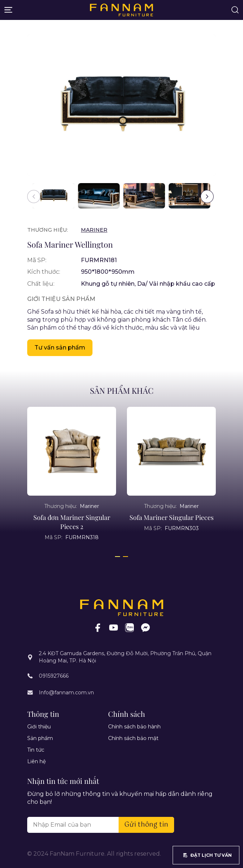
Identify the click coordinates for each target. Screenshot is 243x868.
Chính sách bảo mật (133, 738)
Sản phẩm (40, 738)
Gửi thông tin (146, 825)
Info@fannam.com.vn (66, 693)
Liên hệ (36, 761)
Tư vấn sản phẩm (60, 348)
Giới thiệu (39, 727)
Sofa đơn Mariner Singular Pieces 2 (72, 522)
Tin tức (36, 750)
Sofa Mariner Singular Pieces (172, 517)
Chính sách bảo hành (134, 727)
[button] (207, 197)
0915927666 (54, 676)
